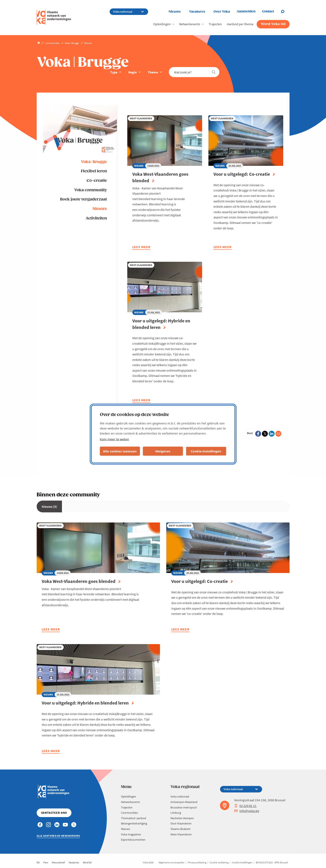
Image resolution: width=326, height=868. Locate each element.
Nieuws (175, 12)
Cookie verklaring (219, 862)
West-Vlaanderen (181, 834)
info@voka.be (247, 811)
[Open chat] (285, 12)
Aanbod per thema (240, 24)
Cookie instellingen (242, 862)
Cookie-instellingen (206, 451)
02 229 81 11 (245, 806)
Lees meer (142, 247)
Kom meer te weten (115, 439)
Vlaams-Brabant (180, 829)
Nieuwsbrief (58, 862)
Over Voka (222, 12)
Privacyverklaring (197, 862)
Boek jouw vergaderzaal (83, 199)
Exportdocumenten (133, 840)
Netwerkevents (190, 24)
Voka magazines (131, 834)
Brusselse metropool (184, 807)
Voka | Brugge (94, 162)
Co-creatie (97, 181)
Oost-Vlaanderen (181, 823)
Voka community (91, 190)
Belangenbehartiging (134, 823)
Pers (46, 862)
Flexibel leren (94, 171)
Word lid (87, 862)
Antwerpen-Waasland (184, 802)
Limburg (176, 813)
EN (38, 862)
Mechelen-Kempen (182, 818)
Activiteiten (96, 218)
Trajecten (215, 24)
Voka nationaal (180, 796)
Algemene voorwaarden (172, 862)
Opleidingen (162, 24)
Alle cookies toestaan (120, 451)
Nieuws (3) (49, 506)
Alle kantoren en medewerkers (58, 836)
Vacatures (197, 12)
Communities (129, 813)
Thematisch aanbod (133, 818)
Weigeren (163, 451)
